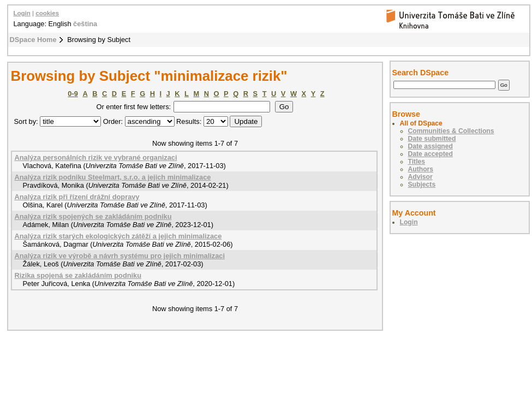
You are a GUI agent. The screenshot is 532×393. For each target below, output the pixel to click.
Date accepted (431, 154)
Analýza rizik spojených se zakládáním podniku (93, 216)
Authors (421, 169)
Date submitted (432, 139)
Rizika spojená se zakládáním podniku (78, 275)
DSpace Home (33, 40)
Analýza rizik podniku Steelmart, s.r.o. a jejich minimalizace (113, 177)
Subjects (422, 184)
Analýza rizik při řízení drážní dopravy (77, 197)
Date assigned (431, 146)
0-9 (73, 94)
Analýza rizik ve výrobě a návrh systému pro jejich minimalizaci (120, 256)
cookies (47, 13)
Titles (417, 162)
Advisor (420, 177)
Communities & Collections (451, 131)
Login (22, 13)
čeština (85, 24)
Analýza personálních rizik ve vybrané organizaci (96, 157)
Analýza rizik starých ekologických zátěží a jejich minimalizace (118, 236)
